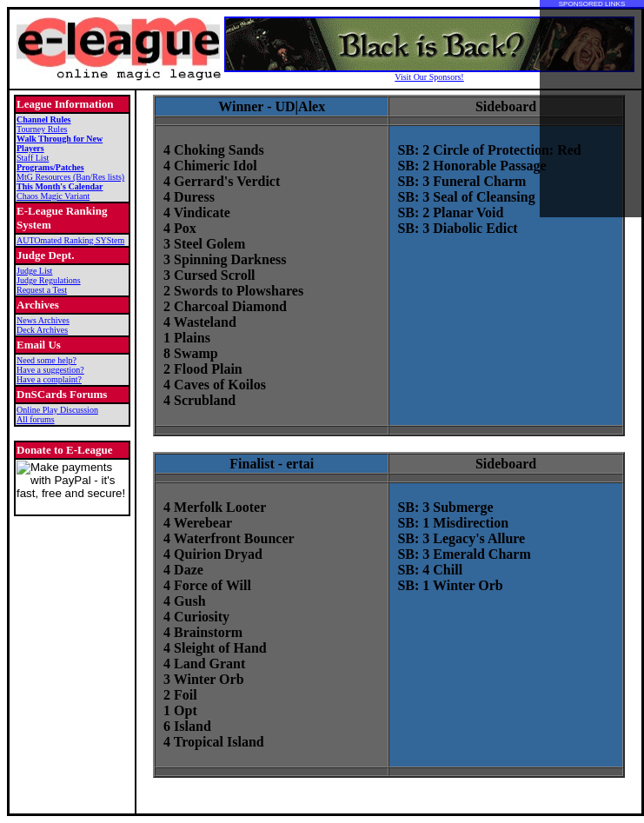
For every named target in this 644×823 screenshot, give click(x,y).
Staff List (33, 158)
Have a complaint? (49, 379)
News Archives (43, 320)
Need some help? (46, 360)
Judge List (34, 271)
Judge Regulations (49, 280)
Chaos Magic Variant (53, 196)
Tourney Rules (42, 129)
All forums (36, 419)
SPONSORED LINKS (592, 4)
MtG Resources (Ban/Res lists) (70, 177)
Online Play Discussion (57, 410)
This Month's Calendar (60, 186)
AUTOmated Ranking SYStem (70, 240)
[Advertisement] (592, 113)
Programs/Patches (50, 167)
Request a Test (42, 290)
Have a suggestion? (50, 370)
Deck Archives (42, 330)
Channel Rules (44, 119)
